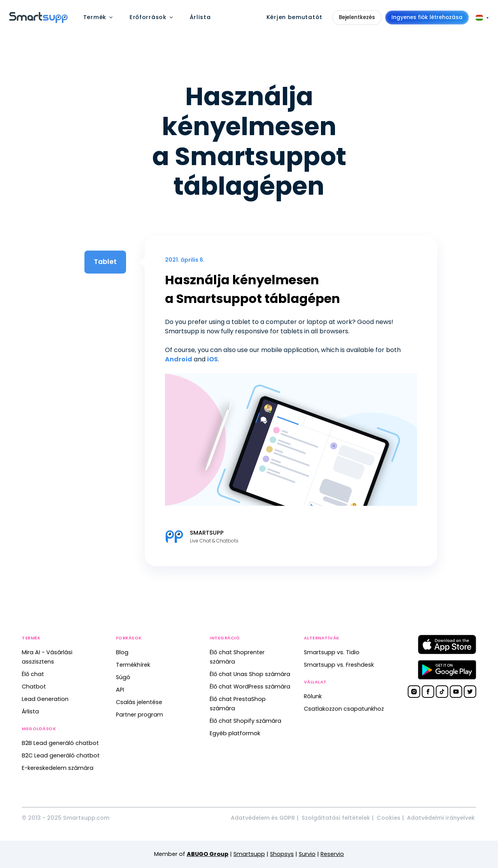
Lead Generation (45, 699)
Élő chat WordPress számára (250, 687)
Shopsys (282, 854)
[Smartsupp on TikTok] (442, 692)
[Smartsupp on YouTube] (456, 692)
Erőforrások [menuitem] (148, 17)
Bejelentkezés (357, 17)
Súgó (123, 677)
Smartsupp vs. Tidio (332, 652)
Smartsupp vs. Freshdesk (339, 665)
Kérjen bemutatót (295, 17)
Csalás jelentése (139, 702)
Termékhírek (133, 665)
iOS (212, 359)
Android (179, 359)
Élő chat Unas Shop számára (250, 674)
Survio (307, 854)
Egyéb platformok (235, 733)
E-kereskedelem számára (58, 768)
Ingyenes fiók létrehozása (427, 17)
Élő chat (33, 674)
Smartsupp (249, 854)
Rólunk (313, 696)
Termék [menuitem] (95, 17)
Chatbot (34, 687)
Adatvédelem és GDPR (263, 818)
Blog (122, 652)
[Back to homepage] (39, 21)
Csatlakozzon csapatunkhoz (344, 709)
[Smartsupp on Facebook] (428, 692)
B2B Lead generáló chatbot (60, 743)
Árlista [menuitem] (200, 17)
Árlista (30, 711)
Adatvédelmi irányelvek (441, 818)
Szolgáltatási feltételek (336, 818)
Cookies (388, 818)
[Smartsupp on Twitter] (470, 692)
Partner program (139, 715)
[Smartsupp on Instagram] (414, 692)
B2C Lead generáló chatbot (61, 755)
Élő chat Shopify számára (245, 721)
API (120, 690)
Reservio (332, 854)
